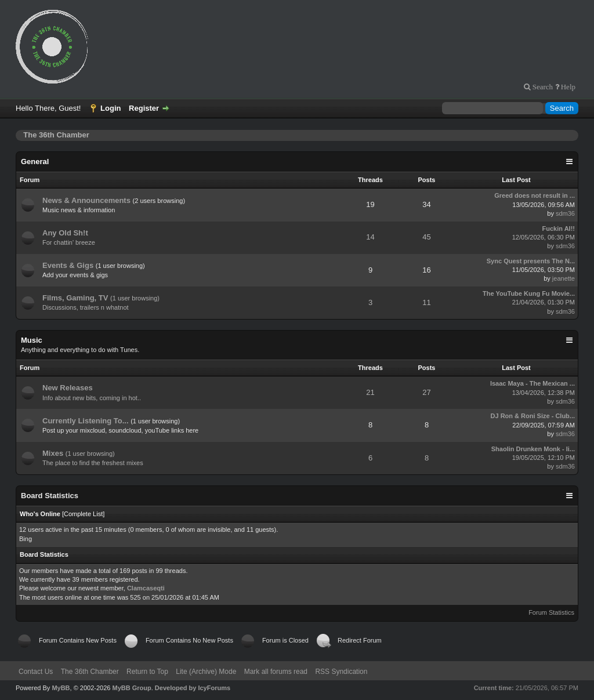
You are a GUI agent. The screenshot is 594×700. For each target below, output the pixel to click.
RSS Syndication (341, 672)
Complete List (83, 514)
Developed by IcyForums (193, 688)
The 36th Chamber (90, 672)
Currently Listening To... (86, 421)
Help (567, 87)
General (35, 162)
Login (111, 108)
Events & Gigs (68, 265)
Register (144, 108)
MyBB (61, 688)
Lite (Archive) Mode (206, 672)
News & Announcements (86, 200)
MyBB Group (131, 688)
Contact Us (36, 672)
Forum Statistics (551, 612)
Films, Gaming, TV (75, 298)
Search (542, 87)
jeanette (564, 278)
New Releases (68, 388)
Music (32, 340)
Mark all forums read (276, 672)
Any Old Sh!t (65, 233)
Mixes (53, 453)
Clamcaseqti (146, 588)
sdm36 (565, 213)
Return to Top (147, 672)
